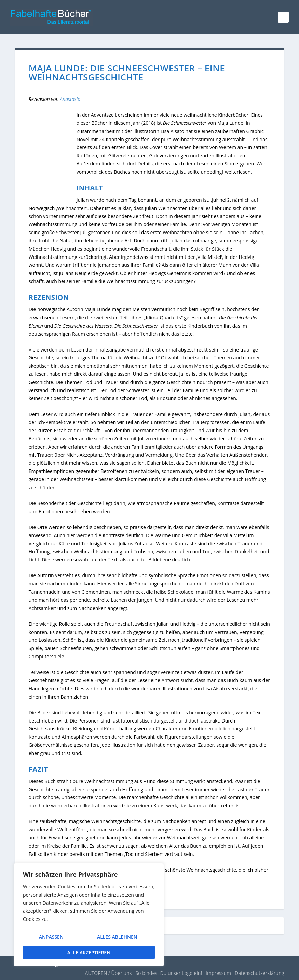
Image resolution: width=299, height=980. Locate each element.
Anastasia (70, 99)
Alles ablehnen (117, 939)
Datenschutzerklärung (259, 973)
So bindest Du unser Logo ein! (169, 973)
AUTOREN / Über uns (108, 973)
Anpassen (51, 939)
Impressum (218, 973)
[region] (89, 917)
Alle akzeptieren (89, 952)
